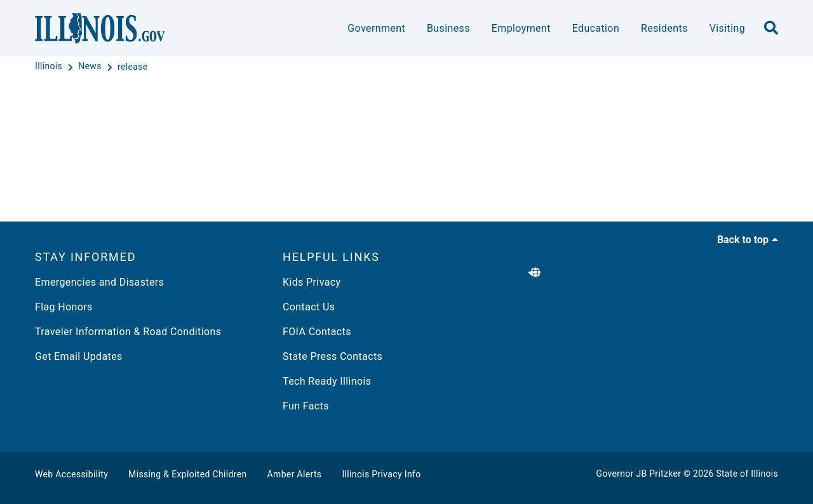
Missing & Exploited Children (187, 474)
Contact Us (309, 307)
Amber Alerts (295, 474)
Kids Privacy (312, 282)
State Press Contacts (333, 356)
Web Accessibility (71, 474)
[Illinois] (50, 67)
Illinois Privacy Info (381, 474)
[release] (133, 67)
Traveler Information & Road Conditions (128, 332)
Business (448, 28)
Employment (521, 28)
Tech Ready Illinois (327, 381)
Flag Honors (64, 307)
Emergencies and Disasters (99, 282)
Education (596, 28)
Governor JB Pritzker (639, 474)
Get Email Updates (79, 356)
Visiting (727, 28)
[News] (91, 67)
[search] (771, 29)
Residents (664, 28)
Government (376, 28)
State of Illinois (747, 474)
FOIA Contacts (317, 332)
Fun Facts (306, 406)
